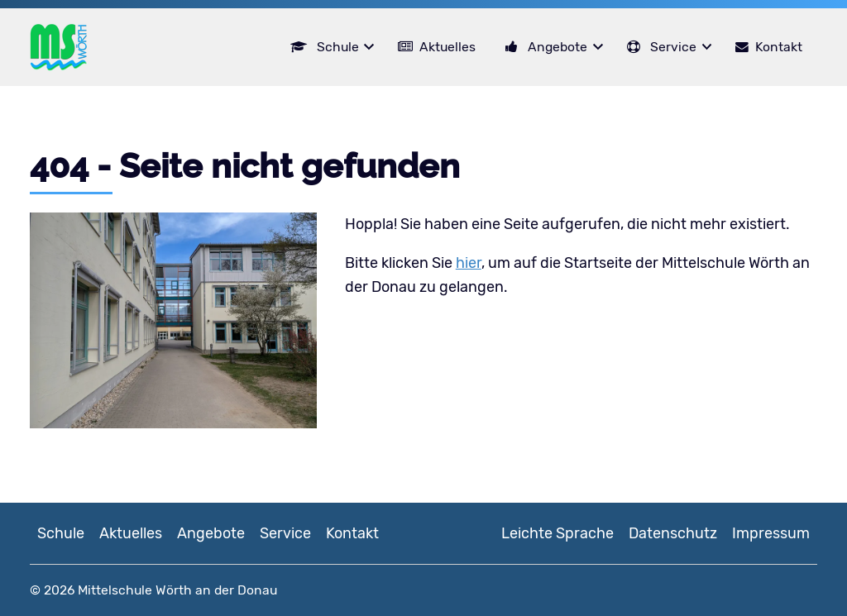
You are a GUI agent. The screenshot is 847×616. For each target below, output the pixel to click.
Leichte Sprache (557, 533)
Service (673, 47)
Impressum (771, 533)
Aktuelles (447, 47)
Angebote (557, 47)
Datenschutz (673, 533)
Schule (338, 47)
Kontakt (779, 47)
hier (469, 263)
